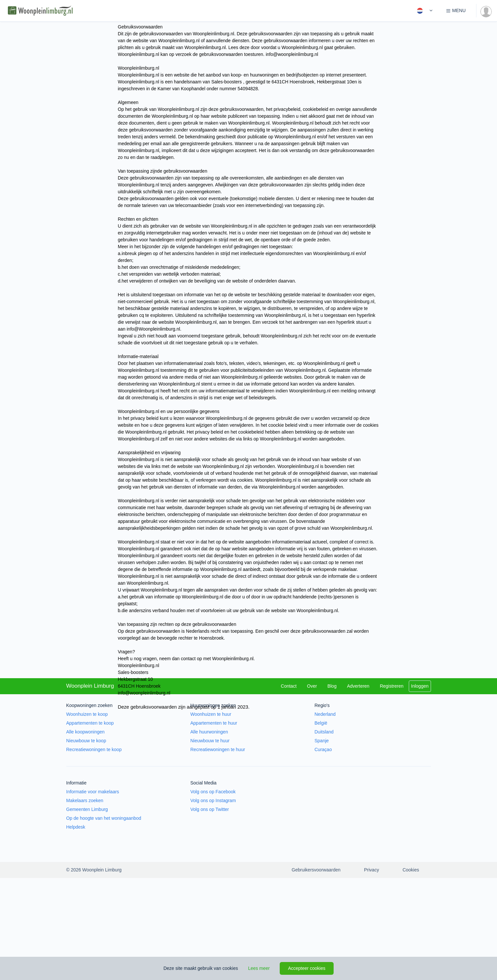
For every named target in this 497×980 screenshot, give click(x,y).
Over (312, 686)
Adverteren (358, 686)
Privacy (372, 870)
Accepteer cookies (306, 968)
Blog (332, 686)
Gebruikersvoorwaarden (316, 870)
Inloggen (420, 686)
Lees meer (259, 968)
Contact (289, 686)
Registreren (391, 686)
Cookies (411, 870)
